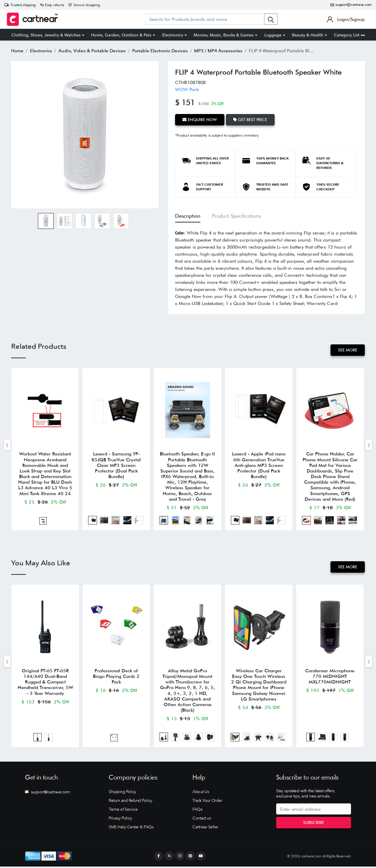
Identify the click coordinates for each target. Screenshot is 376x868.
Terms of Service (123, 811)
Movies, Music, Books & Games (224, 35)
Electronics (173, 35)
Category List (349, 35)
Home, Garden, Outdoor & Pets (121, 35)
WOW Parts (187, 89)
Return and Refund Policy (130, 802)
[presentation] (7, 445)
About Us (201, 793)
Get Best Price (251, 120)
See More (348, 350)
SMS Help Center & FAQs (131, 828)
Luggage (273, 35)
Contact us (202, 820)
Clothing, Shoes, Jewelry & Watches (46, 35)
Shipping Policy (122, 793)
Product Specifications (236, 216)
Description (188, 216)
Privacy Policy (120, 820)
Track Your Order (207, 802)
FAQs (197, 811)
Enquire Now (200, 120)
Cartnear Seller (205, 828)
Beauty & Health (308, 35)
